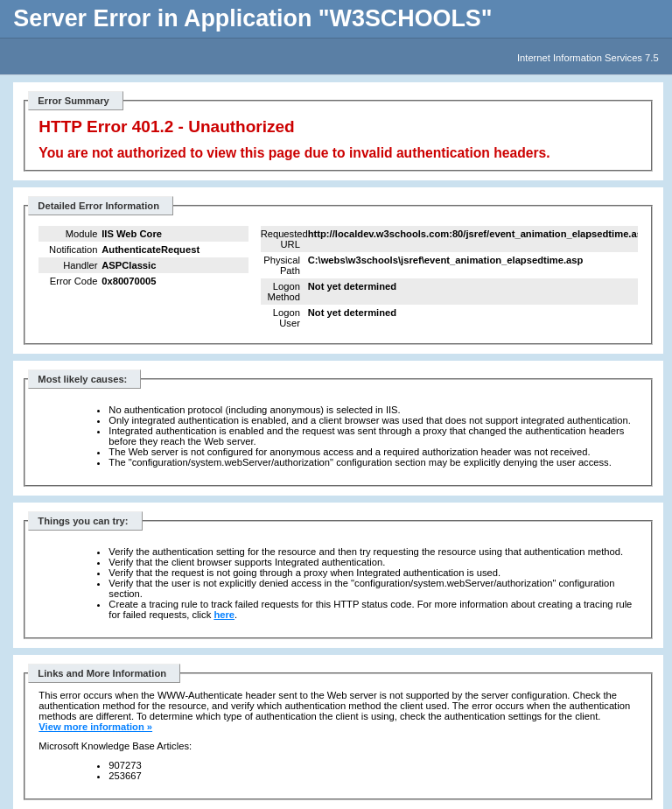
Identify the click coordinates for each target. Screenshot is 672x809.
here (224, 615)
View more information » (95, 727)
